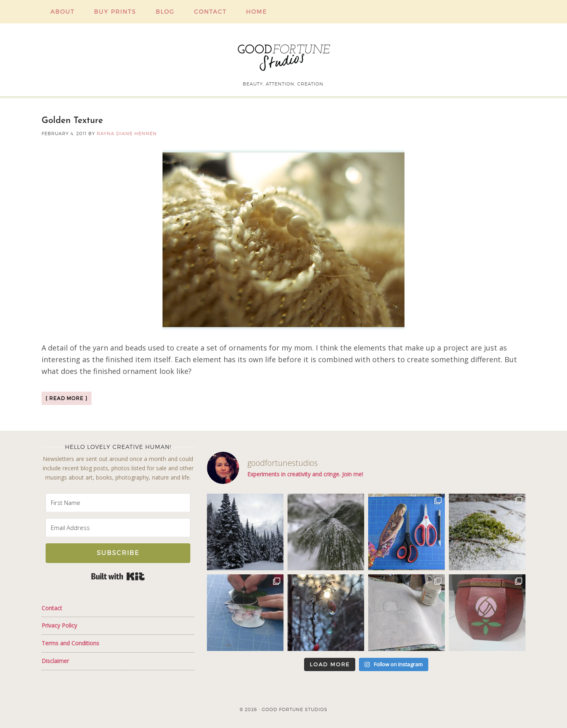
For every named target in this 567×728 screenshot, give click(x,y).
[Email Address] (118, 528)
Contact (52, 608)
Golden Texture (72, 121)
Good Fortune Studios (283, 56)
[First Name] (118, 503)
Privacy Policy (59, 625)
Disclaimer (55, 661)
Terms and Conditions (70, 643)
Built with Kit (118, 576)
